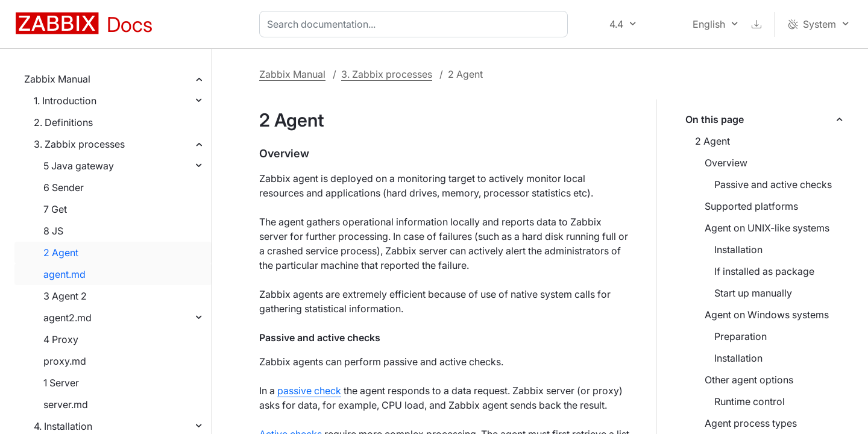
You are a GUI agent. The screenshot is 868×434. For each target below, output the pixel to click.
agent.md (64, 274)
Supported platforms (751, 206)
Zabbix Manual (57, 79)
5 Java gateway (79, 166)
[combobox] (416, 24)
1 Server (61, 383)
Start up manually (753, 293)
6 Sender (64, 187)
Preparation (741, 336)
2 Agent (61, 253)
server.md (66, 404)
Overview (726, 163)
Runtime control (750, 401)
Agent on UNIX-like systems (767, 228)
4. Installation (63, 426)
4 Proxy (61, 339)
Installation (738, 250)
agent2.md (68, 318)
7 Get (55, 209)
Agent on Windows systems (767, 315)
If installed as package (764, 271)
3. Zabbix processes (79, 144)
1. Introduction (65, 101)
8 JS (53, 231)
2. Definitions (63, 122)
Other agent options (749, 380)
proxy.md (65, 361)
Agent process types (751, 423)
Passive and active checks (773, 184)
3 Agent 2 (65, 296)
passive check (309, 391)
